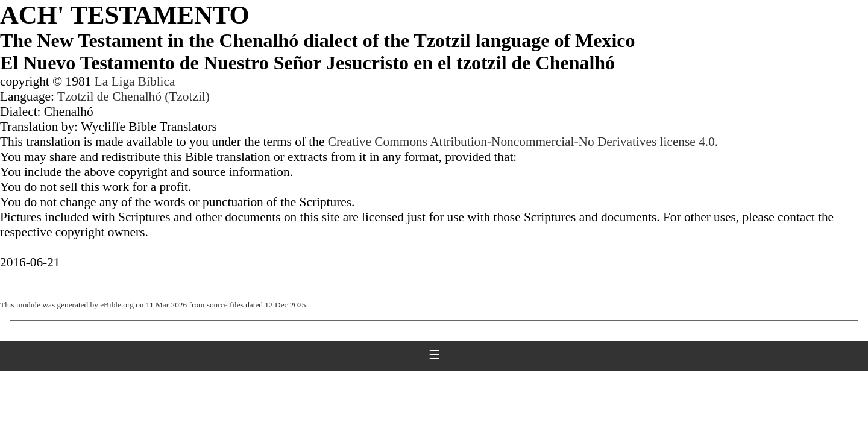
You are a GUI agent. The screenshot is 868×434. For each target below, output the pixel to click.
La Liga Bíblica (135, 81)
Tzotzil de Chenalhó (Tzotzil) (134, 96)
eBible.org (117, 305)
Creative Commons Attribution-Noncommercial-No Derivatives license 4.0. (523, 142)
